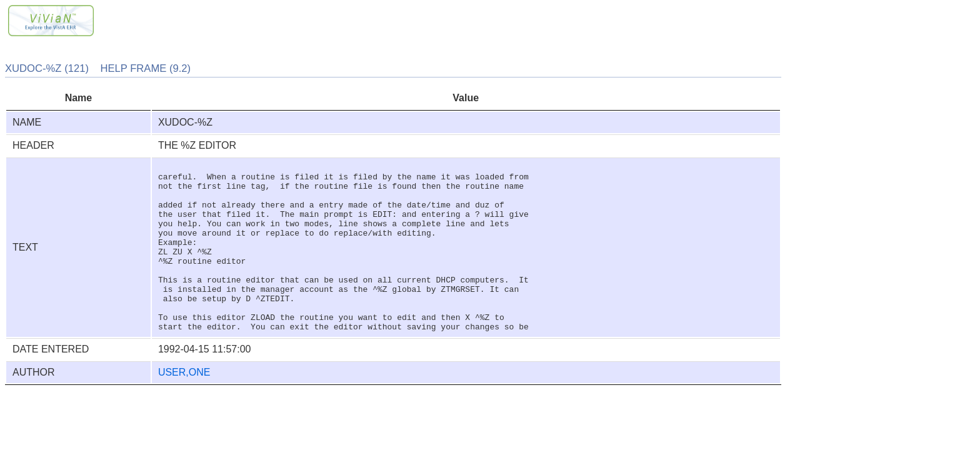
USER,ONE (184, 406)
